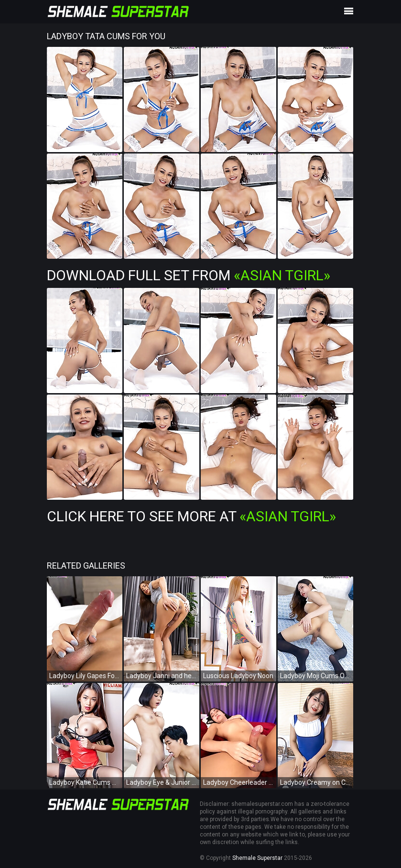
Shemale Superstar (257, 858)
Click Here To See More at (191, 516)
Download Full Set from (189, 275)
